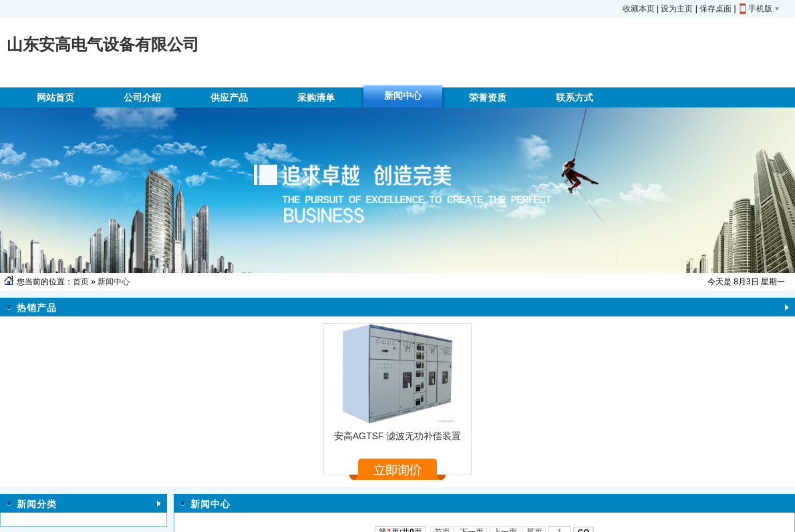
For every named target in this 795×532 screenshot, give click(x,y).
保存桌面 (715, 9)
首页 (81, 282)
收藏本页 (639, 9)
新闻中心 (114, 282)
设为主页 (677, 9)
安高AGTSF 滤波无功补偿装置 (398, 436)
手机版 (760, 9)
